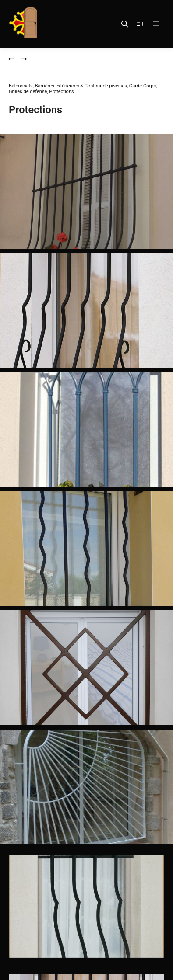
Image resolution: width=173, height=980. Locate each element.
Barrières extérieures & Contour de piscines (81, 86)
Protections (61, 92)
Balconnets (21, 86)
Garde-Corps (143, 86)
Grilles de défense (28, 92)
